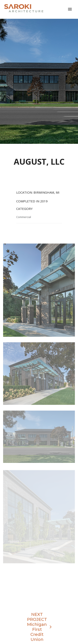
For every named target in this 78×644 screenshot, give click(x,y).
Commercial (24, 217)
